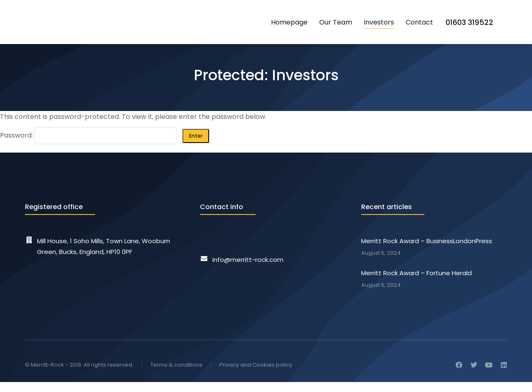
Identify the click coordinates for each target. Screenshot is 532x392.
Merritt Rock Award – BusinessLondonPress (427, 251)
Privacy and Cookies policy (256, 375)
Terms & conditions (176, 375)
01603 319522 (483, 25)
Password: (88, 146)
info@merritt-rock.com (248, 270)
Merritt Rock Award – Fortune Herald (416, 283)
